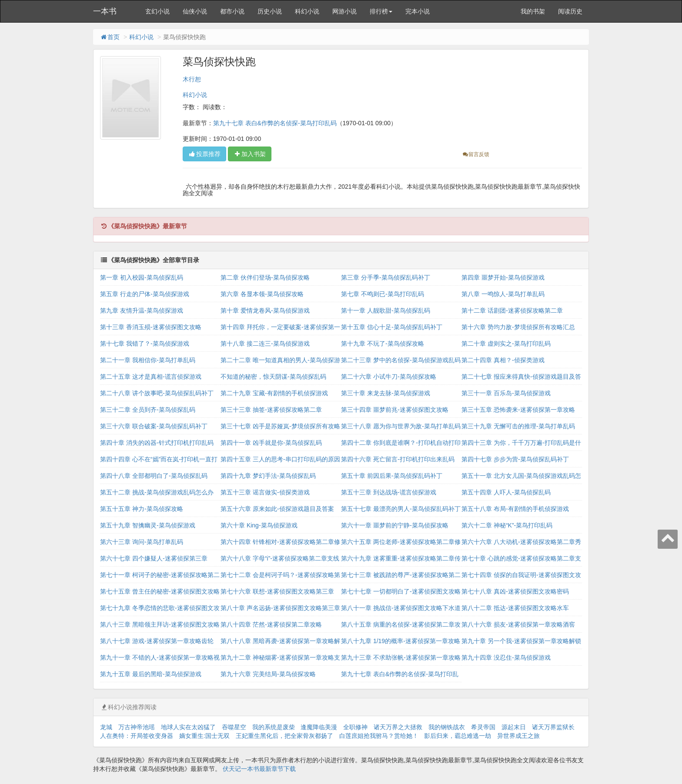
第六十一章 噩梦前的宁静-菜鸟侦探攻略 (395, 525)
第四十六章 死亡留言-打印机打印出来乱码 (398, 459)
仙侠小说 (195, 11)
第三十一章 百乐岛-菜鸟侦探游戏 (506, 393)
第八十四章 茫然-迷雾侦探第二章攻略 (271, 624)
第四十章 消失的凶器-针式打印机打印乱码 (157, 443)
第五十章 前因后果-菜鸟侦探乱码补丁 (392, 476)
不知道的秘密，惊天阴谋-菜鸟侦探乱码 (273, 377)
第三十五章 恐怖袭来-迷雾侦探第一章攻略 (518, 410)
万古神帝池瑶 (137, 727)
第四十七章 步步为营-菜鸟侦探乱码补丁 (515, 459)
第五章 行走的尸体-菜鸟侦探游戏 (145, 294)
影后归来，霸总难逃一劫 (458, 736)
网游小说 (344, 11)
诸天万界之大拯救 (398, 727)
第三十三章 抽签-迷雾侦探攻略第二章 (271, 410)
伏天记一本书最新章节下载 (259, 769)
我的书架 (533, 11)
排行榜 (381, 11)
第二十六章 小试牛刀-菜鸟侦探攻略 (389, 377)
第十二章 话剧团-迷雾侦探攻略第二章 (512, 310)
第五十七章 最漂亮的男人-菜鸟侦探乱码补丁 (401, 509)
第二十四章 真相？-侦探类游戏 (503, 360)
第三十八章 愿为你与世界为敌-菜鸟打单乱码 (401, 426)
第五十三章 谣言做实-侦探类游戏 (265, 492)
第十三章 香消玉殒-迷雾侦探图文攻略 (151, 327)
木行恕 (192, 79)
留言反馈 (476, 154)
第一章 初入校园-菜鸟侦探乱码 (142, 277)
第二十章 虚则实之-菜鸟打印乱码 (506, 344)
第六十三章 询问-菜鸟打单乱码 (142, 542)
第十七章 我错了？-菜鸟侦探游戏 (145, 344)
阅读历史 (570, 11)
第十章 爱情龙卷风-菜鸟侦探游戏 (265, 310)
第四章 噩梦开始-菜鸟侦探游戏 (503, 277)
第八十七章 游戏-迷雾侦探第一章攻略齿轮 (157, 641)
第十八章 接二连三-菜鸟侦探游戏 (265, 344)
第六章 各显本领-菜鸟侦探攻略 (262, 294)
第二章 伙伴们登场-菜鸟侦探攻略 (265, 277)
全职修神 (355, 727)
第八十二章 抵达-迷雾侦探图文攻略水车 (515, 608)
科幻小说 (307, 11)
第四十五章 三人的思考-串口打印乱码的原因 (280, 459)
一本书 (105, 11)
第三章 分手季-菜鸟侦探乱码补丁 (386, 277)
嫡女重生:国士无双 (204, 736)
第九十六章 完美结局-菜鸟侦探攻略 (268, 674)
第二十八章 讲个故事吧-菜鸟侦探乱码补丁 (157, 393)
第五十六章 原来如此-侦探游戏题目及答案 (277, 509)
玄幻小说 (157, 11)
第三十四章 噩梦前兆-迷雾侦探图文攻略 (395, 410)
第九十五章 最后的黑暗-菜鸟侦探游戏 (151, 674)
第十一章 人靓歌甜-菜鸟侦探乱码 (386, 310)
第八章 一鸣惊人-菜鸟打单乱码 (503, 294)
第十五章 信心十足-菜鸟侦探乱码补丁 (392, 327)
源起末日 (514, 727)
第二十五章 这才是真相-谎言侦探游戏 (151, 377)
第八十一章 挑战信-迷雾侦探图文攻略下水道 (401, 608)
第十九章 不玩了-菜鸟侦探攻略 (383, 344)
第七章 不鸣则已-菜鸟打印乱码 (383, 294)
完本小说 (418, 11)
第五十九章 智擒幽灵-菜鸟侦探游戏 (148, 525)
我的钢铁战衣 (447, 727)
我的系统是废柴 (274, 727)
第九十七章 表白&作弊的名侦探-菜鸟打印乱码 (275, 123)
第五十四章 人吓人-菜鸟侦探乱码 (506, 492)
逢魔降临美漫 (319, 727)
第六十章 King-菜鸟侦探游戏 (259, 525)
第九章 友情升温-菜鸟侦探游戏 (142, 310)
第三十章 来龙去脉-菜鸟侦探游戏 (386, 393)
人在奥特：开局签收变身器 (137, 736)
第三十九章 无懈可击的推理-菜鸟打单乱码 (518, 426)
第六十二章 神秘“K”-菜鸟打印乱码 (507, 525)
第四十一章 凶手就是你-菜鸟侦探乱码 (271, 443)
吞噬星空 (234, 727)
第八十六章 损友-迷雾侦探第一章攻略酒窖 (518, 624)
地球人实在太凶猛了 (188, 727)
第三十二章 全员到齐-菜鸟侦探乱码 (148, 410)
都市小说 (232, 11)
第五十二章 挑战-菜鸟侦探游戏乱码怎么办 (157, 492)
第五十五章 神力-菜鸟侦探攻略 (142, 509)
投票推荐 (204, 154)
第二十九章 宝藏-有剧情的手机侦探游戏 (274, 393)
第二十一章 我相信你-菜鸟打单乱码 (148, 360)
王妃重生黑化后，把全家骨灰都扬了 (284, 736)
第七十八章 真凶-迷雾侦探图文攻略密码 (515, 591)
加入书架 (250, 154)
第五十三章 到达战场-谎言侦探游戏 (389, 492)
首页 (110, 37)
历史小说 (270, 11)
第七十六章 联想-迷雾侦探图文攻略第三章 (277, 591)
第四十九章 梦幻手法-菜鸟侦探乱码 (268, 476)
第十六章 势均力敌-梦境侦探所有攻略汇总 (518, 327)
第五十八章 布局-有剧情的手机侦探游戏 (515, 509)
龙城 (106, 727)
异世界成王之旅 (518, 736)
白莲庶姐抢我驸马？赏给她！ (379, 736)
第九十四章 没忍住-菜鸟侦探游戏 (506, 657)
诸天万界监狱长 (553, 727)
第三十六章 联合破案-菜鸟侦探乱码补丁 (154, 426)
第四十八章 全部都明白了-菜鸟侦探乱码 (154, 476)
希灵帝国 (483, 727)
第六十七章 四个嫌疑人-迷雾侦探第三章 (154, 558)
